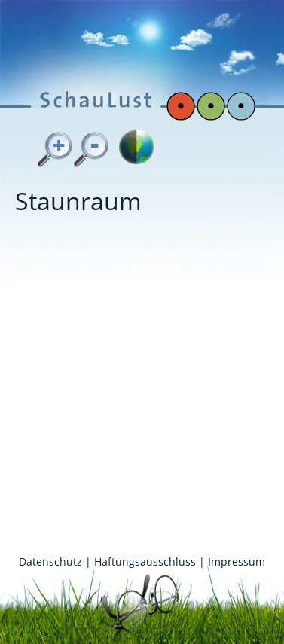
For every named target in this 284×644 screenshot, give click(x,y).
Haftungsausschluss (145, 562)
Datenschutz (50, 562)
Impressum (237, 562)
